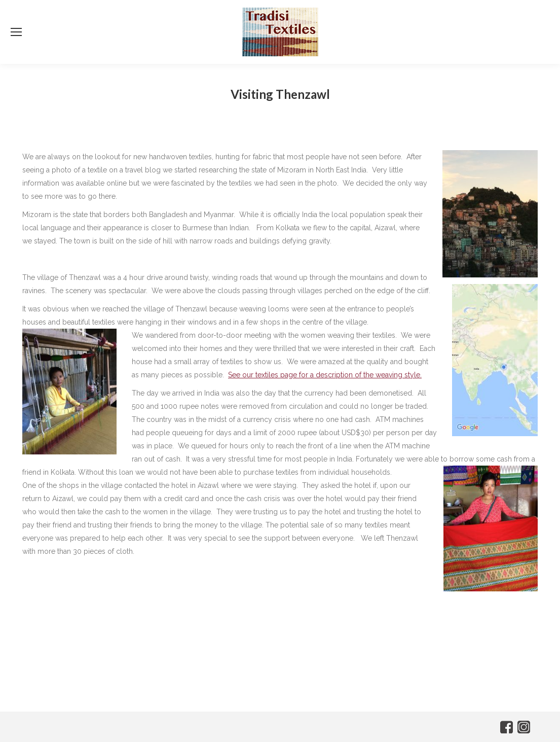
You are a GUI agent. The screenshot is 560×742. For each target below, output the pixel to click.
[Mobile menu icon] (16, 32)
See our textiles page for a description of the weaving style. (325, 375)
